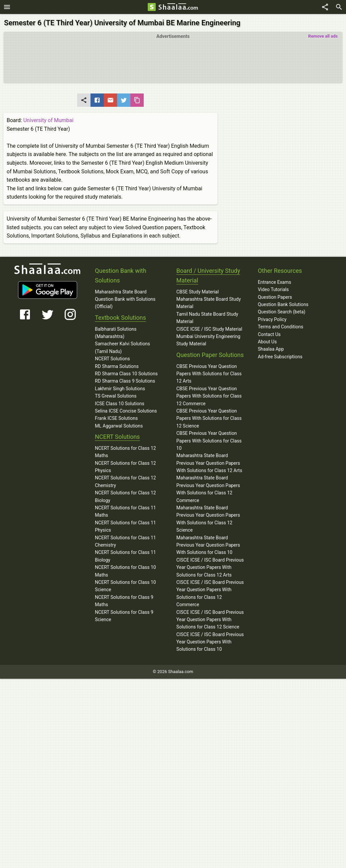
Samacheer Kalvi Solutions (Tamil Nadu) (122, 347)
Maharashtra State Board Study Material (209, 303)
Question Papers (275, 297)
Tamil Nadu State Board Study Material (207, 318)
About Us (267, 342)
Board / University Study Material (208, 275)
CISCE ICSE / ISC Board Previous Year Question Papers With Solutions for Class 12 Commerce (210, 593)
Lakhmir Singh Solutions (120, 389)
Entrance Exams (274, 282)
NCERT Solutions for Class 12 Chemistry (125, 481)
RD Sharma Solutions (117, 366)
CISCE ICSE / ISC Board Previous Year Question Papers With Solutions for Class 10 (210, 642)
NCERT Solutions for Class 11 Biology (125, 556)
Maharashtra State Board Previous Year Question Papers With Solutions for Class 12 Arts (209, 463)
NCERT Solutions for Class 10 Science (125, 586)
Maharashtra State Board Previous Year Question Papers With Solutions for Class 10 (208, 545)
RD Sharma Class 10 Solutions (126, 374)
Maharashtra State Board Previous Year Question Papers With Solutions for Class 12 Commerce (208, 489)
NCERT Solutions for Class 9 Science (124, 616)
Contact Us (269, 334)
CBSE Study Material (197, 292)
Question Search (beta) (282, 312)
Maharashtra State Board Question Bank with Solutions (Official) (125, 299)
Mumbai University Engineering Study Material (208, 340)
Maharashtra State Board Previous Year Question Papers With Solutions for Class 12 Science (208, 519)
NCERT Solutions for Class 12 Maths (125, 452)
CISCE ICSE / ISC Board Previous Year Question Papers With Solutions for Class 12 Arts (210, 567)
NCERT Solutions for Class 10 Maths (125, 571)
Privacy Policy (272, 319)
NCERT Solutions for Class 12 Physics (125, 467)
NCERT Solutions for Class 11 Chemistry (125, 541)
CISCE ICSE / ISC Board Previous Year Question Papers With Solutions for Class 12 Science (210, 620)
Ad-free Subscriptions (280, 357)
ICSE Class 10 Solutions (119, 404)
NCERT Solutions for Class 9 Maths (124, 601)
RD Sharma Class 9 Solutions (125, 381)
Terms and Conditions (281, 327)
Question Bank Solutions (283, 304)
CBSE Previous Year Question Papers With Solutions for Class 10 (209, 441)
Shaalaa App (271, 349)
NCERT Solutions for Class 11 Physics (125, 526)
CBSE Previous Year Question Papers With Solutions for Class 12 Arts (209, 374)
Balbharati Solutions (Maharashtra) (116, 333)
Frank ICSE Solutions (116, 418)
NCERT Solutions (112, 359)
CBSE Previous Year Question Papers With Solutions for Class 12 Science (209, 418)
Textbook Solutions (120, 318)
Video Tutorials (273, 289)
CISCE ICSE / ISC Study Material (209, 329)
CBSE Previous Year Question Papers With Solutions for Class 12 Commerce (209, 396)
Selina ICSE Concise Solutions (126, 411)
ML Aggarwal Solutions (119, 426)
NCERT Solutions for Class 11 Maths (125, 511)
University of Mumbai (48, 120)
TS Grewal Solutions (116, 396)
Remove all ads (323, 36)
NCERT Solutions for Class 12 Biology (125, 496)
